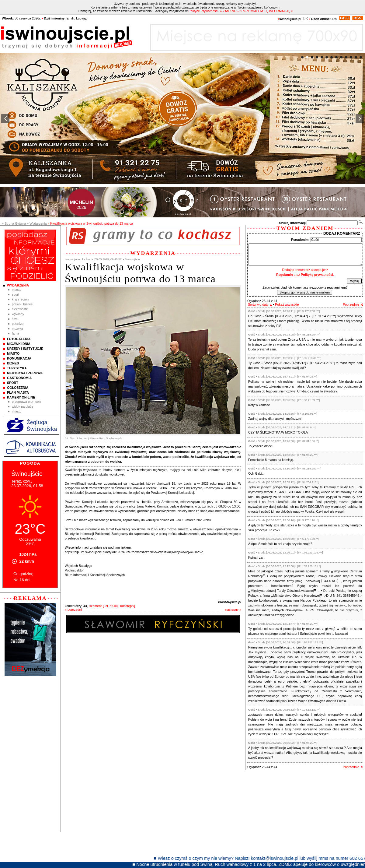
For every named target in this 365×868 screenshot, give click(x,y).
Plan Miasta (18, 392)
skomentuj (97, 606)
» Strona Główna (14, 223)
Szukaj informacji (292, 223)
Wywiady (18, 314)
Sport (16, 294)
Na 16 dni (22, 580)
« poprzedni (73, 610)
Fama (16, 333)
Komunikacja (19, 358)
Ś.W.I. (16, 319)
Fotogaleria (19, 339)
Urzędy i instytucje (25, 349)
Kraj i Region (20, 299)
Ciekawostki (20, 309)
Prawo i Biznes (22, 304)
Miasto (17, 290)
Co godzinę (23, 574)
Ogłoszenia (18, 388)
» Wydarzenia (37, 223)
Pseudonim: (300, 240)
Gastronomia (19, 378)
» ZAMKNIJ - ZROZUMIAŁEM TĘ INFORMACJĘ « (256, 11)
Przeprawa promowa (27, 402)
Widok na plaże (23, 406)
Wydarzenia (18, 285)
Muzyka (17, 329)
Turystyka (17, 368)
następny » (233, 610)
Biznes (13, 363)
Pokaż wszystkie (287, 304)
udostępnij (128, 606)
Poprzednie (351, 304)
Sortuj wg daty (258, 304)
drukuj (114, 606)
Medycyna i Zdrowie (25, 373)
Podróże (18, 324)
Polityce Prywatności (203, 11)
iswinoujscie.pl (230, 602)
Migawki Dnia (19, 344)
